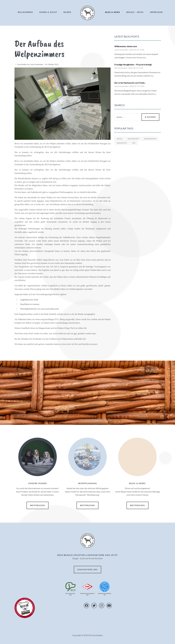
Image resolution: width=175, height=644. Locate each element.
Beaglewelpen (133, 139)
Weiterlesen (38, 505)
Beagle (120, 139)
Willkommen (25, 12)
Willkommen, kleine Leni (126, 46)
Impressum (156, 12)
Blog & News (113, 12)
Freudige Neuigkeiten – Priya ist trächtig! (133, 64)
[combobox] (128, 117)
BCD (134, 143)
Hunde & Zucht (48, 12)
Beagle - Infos (135, 12)
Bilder (67, 12)
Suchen (150, 117)
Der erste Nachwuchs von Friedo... (130, 83)
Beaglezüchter (150, 139)
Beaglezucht (122, 143)
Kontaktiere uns (87, 569)
